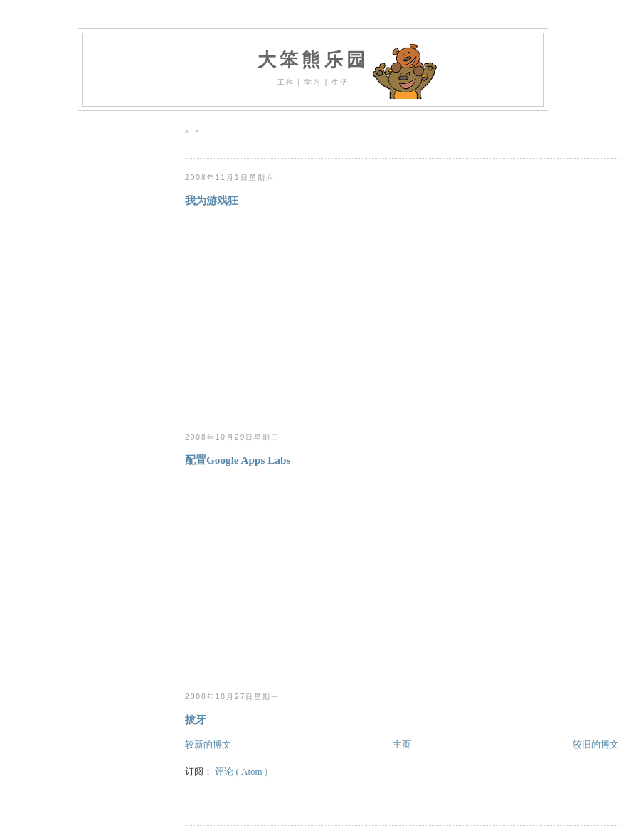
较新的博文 (208, 744)
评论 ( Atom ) (241, 771)
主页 (402, 744)
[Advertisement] (304, 319)
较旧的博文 (596, 744)
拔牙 (196, 719)
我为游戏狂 (212, 200)
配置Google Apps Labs (238, 460)
